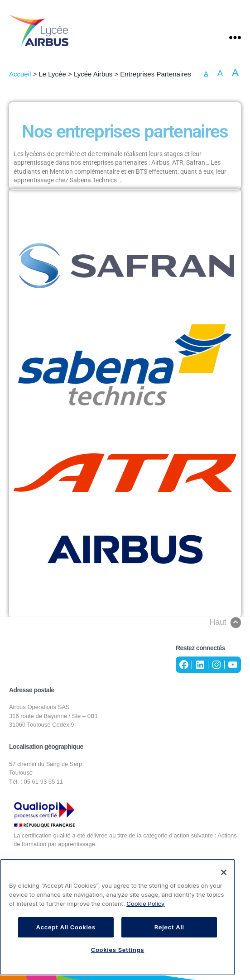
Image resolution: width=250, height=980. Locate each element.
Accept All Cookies (65, 927)
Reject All (169, 927)
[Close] (224, 872)
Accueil (20, 74)
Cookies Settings (118, 950)
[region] (118, 917)
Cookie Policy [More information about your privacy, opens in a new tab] (145, 904)
